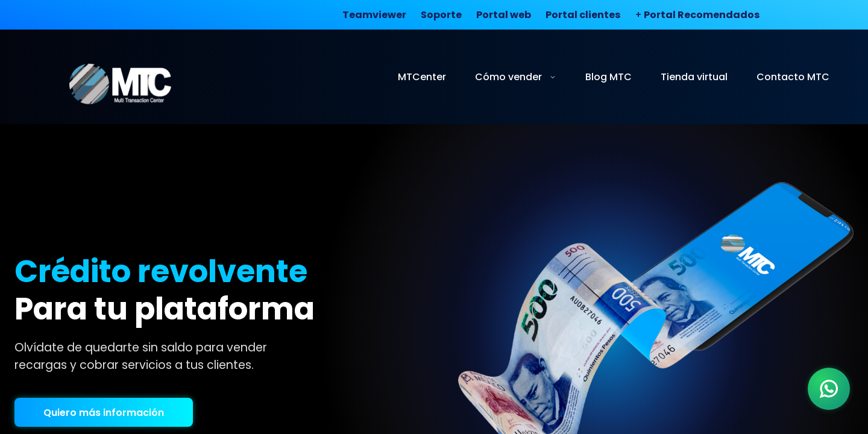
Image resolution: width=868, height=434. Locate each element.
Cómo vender (516, 77)
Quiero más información (104, 413)
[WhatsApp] (829, 389)
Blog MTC (609, 77)
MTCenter (422, 77)
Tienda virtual (694, 77)
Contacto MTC (793, 77)
